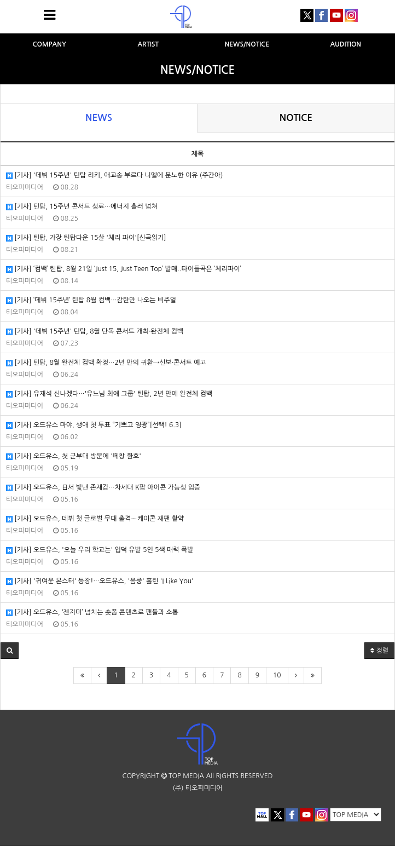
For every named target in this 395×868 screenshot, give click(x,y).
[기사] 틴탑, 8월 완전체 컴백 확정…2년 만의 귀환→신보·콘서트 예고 (106, 363)
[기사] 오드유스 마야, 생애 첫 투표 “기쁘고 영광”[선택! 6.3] (94, 425)
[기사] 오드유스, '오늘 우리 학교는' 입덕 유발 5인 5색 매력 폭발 (100, 550)
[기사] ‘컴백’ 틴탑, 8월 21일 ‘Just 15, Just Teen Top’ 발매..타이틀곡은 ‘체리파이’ (124, 269)
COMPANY (49, 44)
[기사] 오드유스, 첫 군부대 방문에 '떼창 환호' (74, 456)
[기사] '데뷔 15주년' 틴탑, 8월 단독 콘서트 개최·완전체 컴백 (95, 332)
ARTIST (148, 44)
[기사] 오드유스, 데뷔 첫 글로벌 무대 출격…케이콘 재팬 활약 (95, 519)
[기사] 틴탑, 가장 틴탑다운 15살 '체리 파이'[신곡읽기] (86, 238)
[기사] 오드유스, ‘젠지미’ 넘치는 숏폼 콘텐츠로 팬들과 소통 (92, 613)
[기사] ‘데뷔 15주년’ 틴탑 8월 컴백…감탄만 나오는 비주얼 (91, 300)
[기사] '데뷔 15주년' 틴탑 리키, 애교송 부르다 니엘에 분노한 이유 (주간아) (114, 176)
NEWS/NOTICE (247, 44)
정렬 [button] (379, 651)
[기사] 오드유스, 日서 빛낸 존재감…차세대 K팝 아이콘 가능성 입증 (103, 488)
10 (277, 675)
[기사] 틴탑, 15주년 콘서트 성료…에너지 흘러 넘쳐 (82, 207)
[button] (10, 651)
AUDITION (345, 44)
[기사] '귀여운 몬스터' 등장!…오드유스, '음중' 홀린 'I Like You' (100, 581)
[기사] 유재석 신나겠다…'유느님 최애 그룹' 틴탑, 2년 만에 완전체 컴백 (109, 394)
